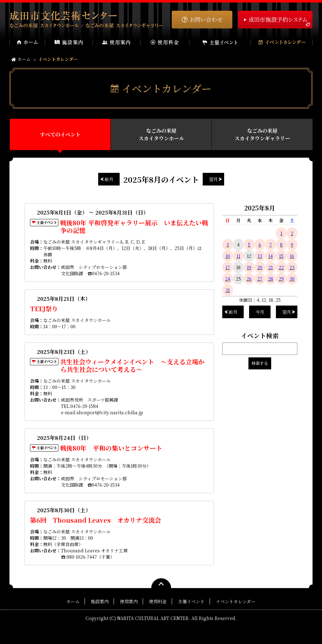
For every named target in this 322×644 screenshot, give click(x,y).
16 (292, 256)
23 (292, 267)
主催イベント (191, 601)
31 (228, 290)
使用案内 (129, 601)
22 (281, 267)
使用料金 (158, 601)
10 (228, 256)
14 (271, 256)
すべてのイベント (60, 134)
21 (271, 267)
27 (260, 279)
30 (292, 279)
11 (238, 256)
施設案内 (100, 601)
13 (260, 256)
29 (281, 279)
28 (271, 279)
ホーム (21, 59)
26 (249, 279)
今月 (260, 312)
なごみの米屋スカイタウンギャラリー (262, 134)
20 (260, 267)
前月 (109, 179)
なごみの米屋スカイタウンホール (161, 134)
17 (228, 267)
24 (228, 279)
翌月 (213, 179)
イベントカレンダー (236, 601)
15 (281, 256)
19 (249, 267)
